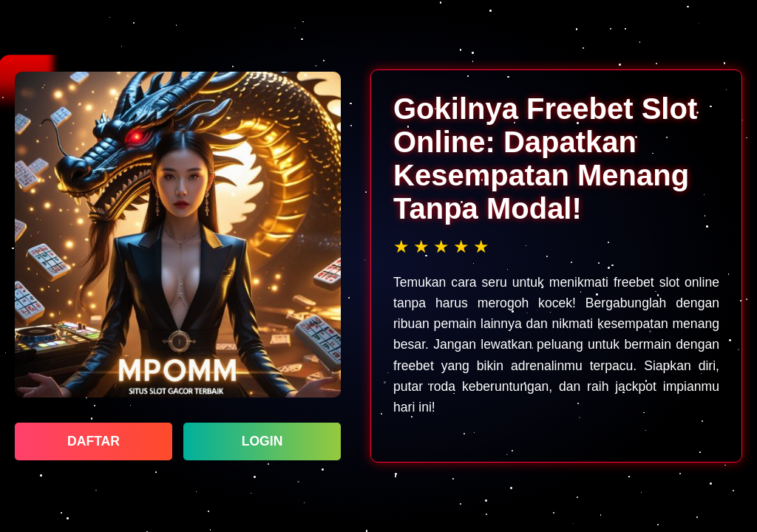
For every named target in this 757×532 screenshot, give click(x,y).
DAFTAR (94, 441)
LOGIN (262, 441)
